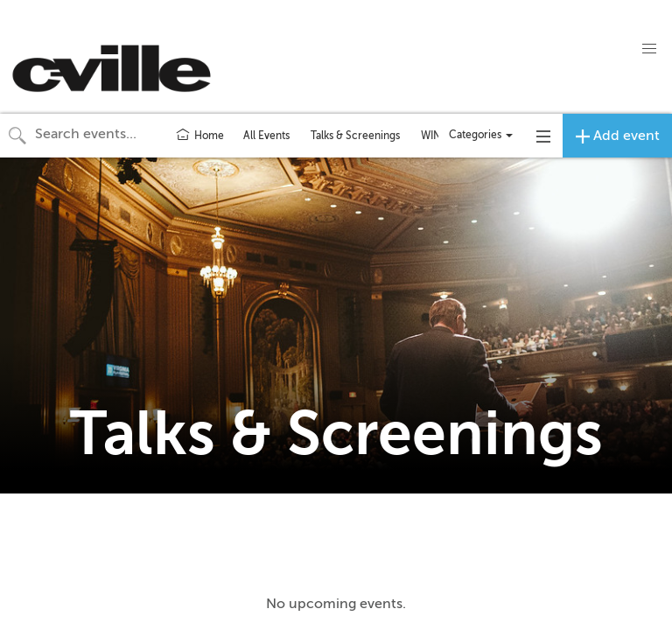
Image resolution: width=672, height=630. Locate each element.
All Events (266, 136)
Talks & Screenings (355, 136)
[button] (649, 49)
